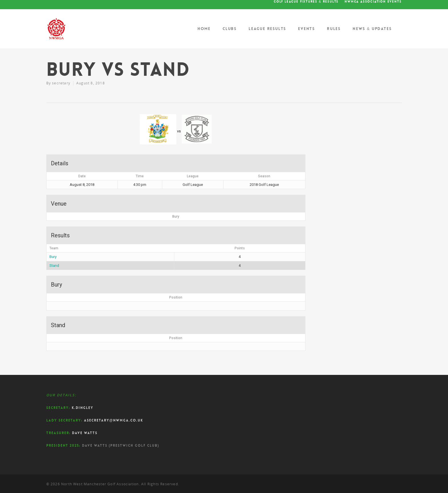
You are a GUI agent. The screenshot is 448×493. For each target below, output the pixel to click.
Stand (54, 266)
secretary (61, 83)
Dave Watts (85, 433)
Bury (53, 257)
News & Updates (372, 29)
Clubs (230, 29)
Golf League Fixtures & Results (306, 2)
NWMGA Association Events (373, 2)
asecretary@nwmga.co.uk (114, 420)
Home (204, 29)
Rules (334, 29)
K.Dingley (83, 408)
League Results (267, 29)
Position (176, 297)
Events (306, 29)
